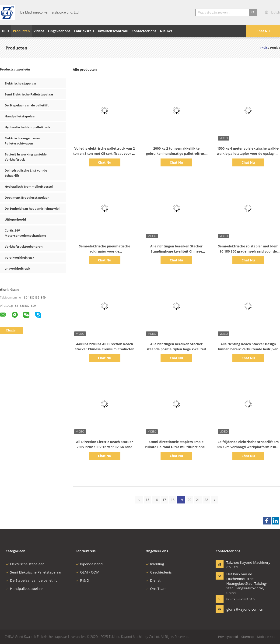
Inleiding (155, 564)
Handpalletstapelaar (20, 116)
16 (156, 500)
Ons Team (156, 588)
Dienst (153, 580)
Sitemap (247, 637)
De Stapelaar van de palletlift (27, 105)
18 (173, 500)
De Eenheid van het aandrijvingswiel (32, 208)
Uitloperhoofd (15, 219)
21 (198, 500)
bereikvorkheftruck (19, 257)
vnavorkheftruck (17, 268)
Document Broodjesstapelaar (27, 197)
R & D (82, 580)
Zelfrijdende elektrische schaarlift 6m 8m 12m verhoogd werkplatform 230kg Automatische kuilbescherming (248, 447)
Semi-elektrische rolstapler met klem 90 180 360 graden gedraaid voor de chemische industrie (248, 251)
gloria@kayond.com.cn (241, 609)
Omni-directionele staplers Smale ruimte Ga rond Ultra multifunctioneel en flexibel (176, 447)
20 (189, 500)
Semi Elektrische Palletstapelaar (29, 94)
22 (206, 500)
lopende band (89, 564)
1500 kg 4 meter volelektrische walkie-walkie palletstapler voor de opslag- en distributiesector (248, 153)
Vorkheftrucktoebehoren (24, 246)
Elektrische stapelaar (21, 83)
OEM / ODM (87, 572)
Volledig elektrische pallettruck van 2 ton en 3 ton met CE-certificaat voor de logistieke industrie (105, 153)
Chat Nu (263, 31)
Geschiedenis (159, 572)
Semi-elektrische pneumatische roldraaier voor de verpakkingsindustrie (105, 251)
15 (147, 500)
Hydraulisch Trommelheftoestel (29, 187)
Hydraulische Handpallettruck (27, 127)
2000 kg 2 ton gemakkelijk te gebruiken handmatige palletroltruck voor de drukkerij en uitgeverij (176, 153)
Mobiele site (266, 637)
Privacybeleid (228, 637)
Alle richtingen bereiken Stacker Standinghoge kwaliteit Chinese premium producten (176, 251)
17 (164, 500)
